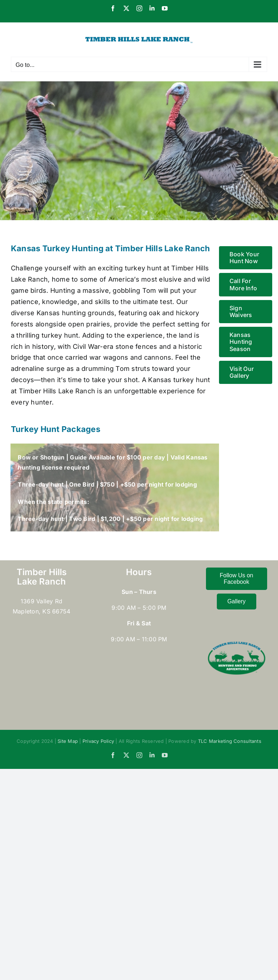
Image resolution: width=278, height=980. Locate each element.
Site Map (68, 741)
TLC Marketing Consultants (230, 741)
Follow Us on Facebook (236, 579)
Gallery (237, 601)
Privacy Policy (98, 741)
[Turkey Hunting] (139, 151)
